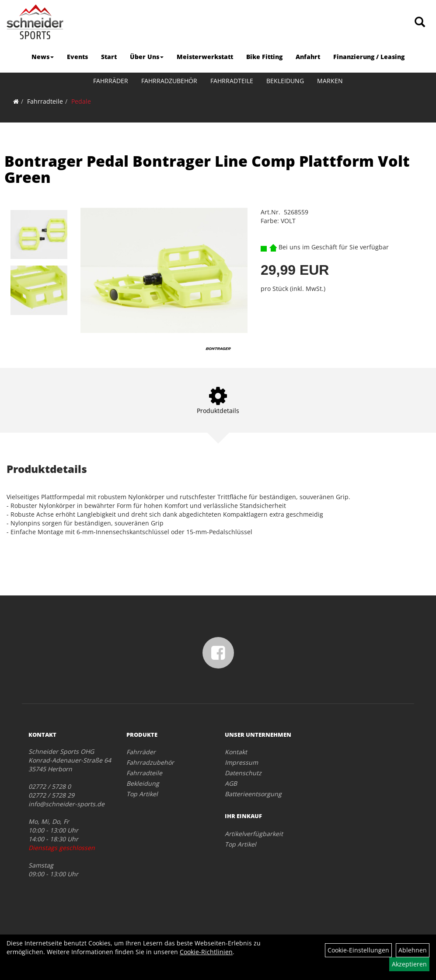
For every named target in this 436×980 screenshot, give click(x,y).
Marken (330, 81)
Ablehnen (413, 950)
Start (109, 57)
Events (77, 57)
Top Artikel (142, 794)
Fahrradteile (232, 81)
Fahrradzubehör (169, 81)
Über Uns (147, 57)
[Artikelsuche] (420, 23)
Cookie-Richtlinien (206, 952)
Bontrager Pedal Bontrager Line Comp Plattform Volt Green (207, 169)
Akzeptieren (409, 964)
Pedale (81, 101)
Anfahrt (308, 57)
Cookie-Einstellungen (358, 950)
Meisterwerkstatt (205, 57)
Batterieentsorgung (253, 794)
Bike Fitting (264, 57)
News (43, 57)
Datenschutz (243, 773)
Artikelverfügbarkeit (254, 834)
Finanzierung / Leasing (369, 57)
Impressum (241, 762)
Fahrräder (111, 81)
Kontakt (236, 752)
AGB (231, 783)
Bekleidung (285, 81)
